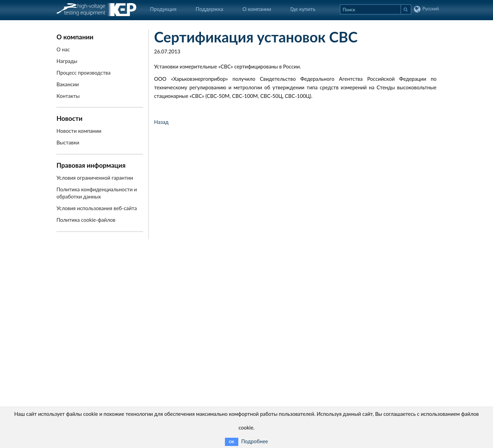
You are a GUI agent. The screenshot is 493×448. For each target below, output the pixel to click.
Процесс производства (84, 73)
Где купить (303, 9)
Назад (161, 122)
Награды (67, 61)
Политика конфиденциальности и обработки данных (97, 193)
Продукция (163, 9)
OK (231, 442)
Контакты (68, 96)
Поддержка (209, 9)
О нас (63, 49)
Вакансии (68, 84)
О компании (257, 9)
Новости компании (79, 131)
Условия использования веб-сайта (97, 208)
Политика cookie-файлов (86, 220)
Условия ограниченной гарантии (95, 178)
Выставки (68, 142)
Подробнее (255, 441)
